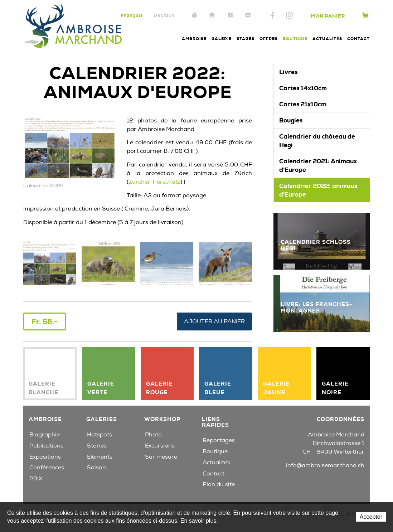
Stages (246, 39)
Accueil (212, 15)
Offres (269, 39)
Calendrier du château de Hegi (317, 141)
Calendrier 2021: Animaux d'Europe (318, 165)
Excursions (160, 446)
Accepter (371, 517)
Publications (46, 446)
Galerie (222, 39)
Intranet (194, 15)
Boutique (295, 39)
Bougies (291, 120)
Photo (153, 435)
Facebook (272, 16)
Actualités (327, 39)
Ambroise (194, 39)
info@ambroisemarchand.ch (325, 465)
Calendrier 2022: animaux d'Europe (318, 190)
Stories (97, 446)
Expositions (45, 457)
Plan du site (230, 15)
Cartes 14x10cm (303, 88)
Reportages (219, 440)
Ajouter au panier (214, 321)
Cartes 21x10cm (303, 104)
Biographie (45, 435)
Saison (96, 468)
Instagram (289, 16)
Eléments (100, 457)
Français (132, 15)
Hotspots (100, 435)
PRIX (36, 479)
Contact (248, 15)
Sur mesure (161, 457)
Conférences (47, 468)
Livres (288, 72)
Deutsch (164, 15)
